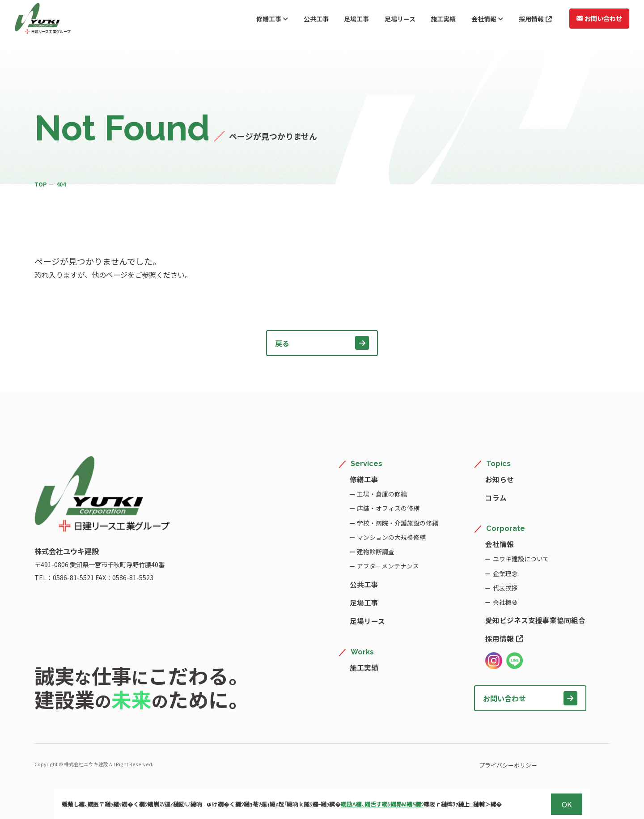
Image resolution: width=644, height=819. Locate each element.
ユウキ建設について (521, 558)
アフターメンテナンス (388, 566)
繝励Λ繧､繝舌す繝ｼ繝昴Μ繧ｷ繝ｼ (382, 804)
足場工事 (334, 20)
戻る (322, 343)
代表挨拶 (505, 588)
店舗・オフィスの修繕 (388, 508)
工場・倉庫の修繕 (382, 494)
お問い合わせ (594, 19)
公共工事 (289, 20)
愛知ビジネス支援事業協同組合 (535, 620)
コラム (496, 497)
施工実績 (428, 20)
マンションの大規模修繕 (391, 537)
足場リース (381, 20)
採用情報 (528, 20)
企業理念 (505, 573)
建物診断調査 (376, 551)
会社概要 (505, 602)
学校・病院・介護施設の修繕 (398, 523)
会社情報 (476, 20)
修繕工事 (241, 20)
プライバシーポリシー (484, 765)
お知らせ (500, 479)
